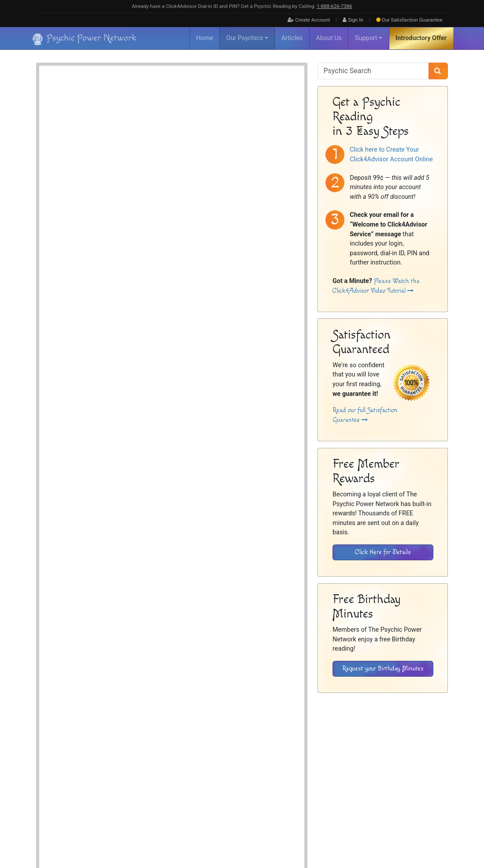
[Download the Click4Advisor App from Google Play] (357, 723)
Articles (292, 38)
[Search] (438, 71)
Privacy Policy (409, 779)
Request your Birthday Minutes (383, 669)
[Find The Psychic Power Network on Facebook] (418, 833)
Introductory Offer (421, 38)
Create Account (309, 20)
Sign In (353, 20)
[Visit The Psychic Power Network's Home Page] (85, 798)
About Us (329, 38)
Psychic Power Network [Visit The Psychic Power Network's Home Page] (116, 827)
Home (205, 38)
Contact (439, 779)
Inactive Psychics (338, 779)
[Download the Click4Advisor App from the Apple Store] (417, 723)
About (292, 779)
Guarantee (409, 20)
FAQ (309, 779)
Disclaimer (376, 779)
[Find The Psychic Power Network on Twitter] (437, 833)
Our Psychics (245, 38)
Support (366, 38)
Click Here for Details (383, 552)
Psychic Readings (124, 351)
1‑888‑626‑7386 (334, 6)
